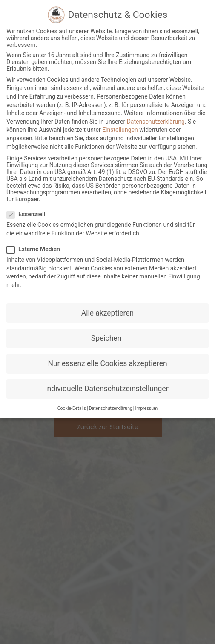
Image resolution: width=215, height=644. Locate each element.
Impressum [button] (146, 409)
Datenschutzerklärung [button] (111, 409)
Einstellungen (120, 130)
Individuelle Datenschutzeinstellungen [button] (107, 389)
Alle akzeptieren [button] (108, 313)
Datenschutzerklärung (156, 122)
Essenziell (29, 215)
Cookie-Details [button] (72, 409)
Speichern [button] (107, 338)
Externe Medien (36, 249)
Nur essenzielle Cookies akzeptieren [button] (107, 363)
